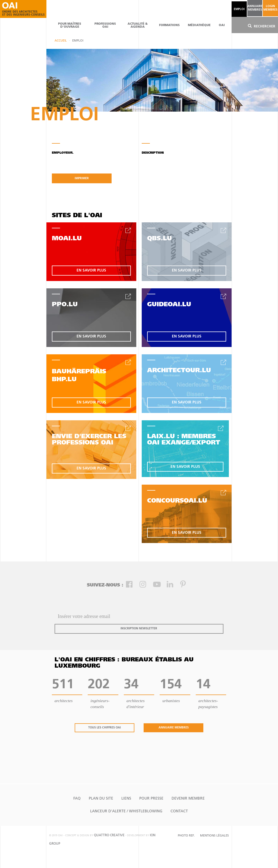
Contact (179, 811)
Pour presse (151, 799)
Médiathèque (199, 25)
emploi (239, 9)
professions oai (105, 26)
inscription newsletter (139, 629)
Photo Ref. (186, 836)
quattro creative (109, 835)
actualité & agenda (138, 26)
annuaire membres (255, 8)
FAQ (77, 799)
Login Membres (270, 8)
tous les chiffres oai (105, 728)
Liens (126, 799)
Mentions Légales (214, 836)
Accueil (61, 41)
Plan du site (101, 799)
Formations (169, 25)
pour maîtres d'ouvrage (70, 26)
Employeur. (63, 153)
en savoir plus (91, 271)
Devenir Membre (188, 799)
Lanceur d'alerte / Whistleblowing (126, 811)
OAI (222, 25)
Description (153, 153)
